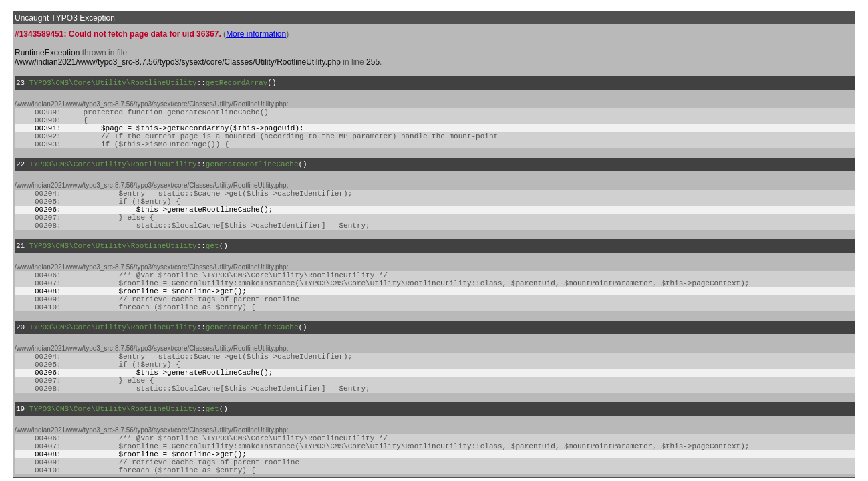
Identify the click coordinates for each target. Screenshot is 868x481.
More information (256, 34)
